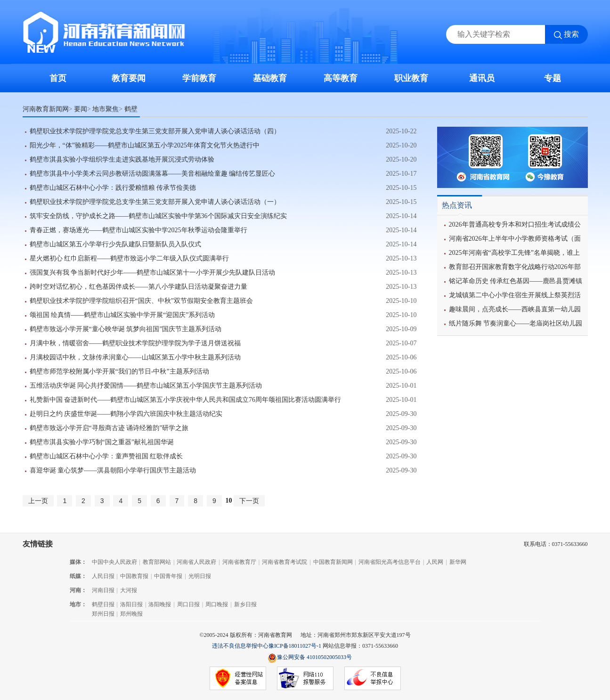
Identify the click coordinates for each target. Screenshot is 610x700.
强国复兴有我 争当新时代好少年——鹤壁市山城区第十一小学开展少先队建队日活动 (153, 273)
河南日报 (103, 590)
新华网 (458, 562)
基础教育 (270, 78)
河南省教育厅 (239, 562)
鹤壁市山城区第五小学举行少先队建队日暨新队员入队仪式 (115, 244)
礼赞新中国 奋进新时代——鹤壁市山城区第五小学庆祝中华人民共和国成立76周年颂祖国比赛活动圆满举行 (186, 400)
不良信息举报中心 (373, 679)
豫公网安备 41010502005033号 (310, 658)
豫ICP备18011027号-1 (295, 646)
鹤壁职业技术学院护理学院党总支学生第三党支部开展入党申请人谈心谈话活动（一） (155, 202)
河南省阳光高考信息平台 (390, 562)
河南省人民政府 (196, 562)
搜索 (571, 34)
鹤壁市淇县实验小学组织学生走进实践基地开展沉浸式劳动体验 (122, 159)
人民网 (435, 562)
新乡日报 (245, 604)
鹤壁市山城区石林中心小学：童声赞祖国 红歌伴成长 (106, 456)
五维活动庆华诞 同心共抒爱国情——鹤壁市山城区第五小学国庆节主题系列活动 (146, 386)
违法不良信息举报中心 (240, 646)
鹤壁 (131, 109)
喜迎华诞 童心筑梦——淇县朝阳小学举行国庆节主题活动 (113, 470)
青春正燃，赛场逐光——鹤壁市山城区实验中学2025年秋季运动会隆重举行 (138, 230)
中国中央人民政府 (114, 562)
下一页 (249, 501)
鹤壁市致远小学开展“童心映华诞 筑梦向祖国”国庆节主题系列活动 (126, 329)
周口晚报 (217, 604)
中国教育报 (134, 576)
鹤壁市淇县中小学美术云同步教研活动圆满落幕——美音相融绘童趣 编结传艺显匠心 (153, 174)
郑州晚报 (131, 614)
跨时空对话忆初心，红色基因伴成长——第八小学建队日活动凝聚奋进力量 (138, 287)
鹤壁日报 (103, 604)
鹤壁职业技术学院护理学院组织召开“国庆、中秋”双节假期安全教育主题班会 (141, 301)
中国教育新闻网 (333, 562)
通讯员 (482, 78)
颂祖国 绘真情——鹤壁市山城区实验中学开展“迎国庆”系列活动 (122, 315)
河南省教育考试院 (285, 562)
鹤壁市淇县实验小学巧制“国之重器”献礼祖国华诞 (102, 442)
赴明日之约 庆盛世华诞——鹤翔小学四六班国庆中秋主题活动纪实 (126, 414)
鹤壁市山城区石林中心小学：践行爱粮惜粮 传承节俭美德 (113, 188)
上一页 (38, 501)
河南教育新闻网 (46, 109)
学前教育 (199, 78)
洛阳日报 (131, 604)
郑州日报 (103, 614)
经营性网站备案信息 (238, 679)
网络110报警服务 (305, 679)
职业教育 (411, 78)
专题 (553, 78)
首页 (58, 78)
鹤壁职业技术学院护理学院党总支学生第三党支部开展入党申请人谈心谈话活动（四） (155, 131)
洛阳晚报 (160, 604)
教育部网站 (157, 562)
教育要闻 (129, 78)
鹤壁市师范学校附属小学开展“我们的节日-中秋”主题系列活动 (119, 371)
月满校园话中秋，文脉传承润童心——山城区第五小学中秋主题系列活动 (135, 357)
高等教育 (341, 78)
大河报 (129, 590)
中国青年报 (168, 576)
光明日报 (200, 576)
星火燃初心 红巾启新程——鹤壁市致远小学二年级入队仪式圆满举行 (130, 258)
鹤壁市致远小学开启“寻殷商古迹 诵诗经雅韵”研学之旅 (109, 428)
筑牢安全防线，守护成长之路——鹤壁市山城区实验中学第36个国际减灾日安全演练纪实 (158, 216)
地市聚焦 (106, 109)
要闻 (81, 109)
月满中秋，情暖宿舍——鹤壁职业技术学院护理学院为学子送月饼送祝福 (135, 343)
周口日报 (188, 604)
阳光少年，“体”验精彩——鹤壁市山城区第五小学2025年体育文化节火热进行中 (145, 145)
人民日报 (103, 576)
